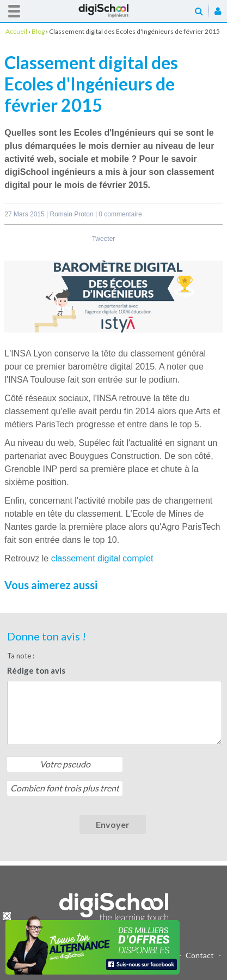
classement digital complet (102, 558)
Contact (200, 955)
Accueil (114, 11)
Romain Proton (73, 214)
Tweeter (104, 239)
